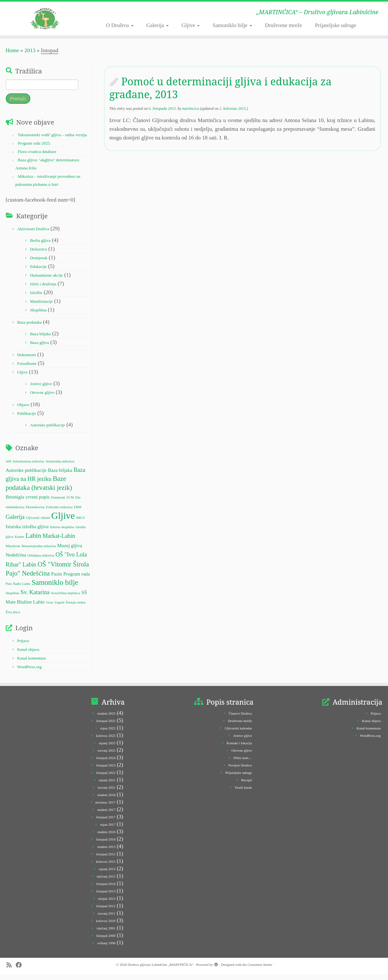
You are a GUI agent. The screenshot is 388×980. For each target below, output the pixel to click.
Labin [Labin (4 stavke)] (33, 541)
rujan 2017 (108, 830)
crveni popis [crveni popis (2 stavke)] (38, 502)
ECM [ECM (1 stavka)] (70, 503)
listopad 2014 (106, 889)
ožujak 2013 (107, 904)
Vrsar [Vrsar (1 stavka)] (49, 608)
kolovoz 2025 (106, 741)
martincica (191, 114)
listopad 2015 (106, 860)
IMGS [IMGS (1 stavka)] (81, 523)
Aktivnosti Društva (33, 234)
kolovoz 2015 (106, 867)
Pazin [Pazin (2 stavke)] (57, 579)
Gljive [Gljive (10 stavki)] (63, 521)
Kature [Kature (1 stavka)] (19, 542)
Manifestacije (41, 306)
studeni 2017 (106, 815)
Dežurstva (38, 254)
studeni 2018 (106, 800)
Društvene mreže (284, 25)
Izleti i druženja (43, 289)
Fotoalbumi (27, 369)
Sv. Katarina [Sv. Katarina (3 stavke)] (35, 598)
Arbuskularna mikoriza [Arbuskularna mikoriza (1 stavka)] (28, 466)
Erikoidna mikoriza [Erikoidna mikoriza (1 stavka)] (59, 512)
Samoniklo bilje (232, 25)
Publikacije (27, 419)
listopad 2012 (106, 911)
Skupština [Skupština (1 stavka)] (13, 599)
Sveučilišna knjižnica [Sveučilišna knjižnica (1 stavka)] (66, 599)
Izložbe (36, 298)
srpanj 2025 (107, 748)
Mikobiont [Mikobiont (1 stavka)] (13, 552)
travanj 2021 (106, 793)
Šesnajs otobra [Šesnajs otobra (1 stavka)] (76, 608)
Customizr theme (260, 970)
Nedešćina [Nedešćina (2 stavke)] (16, 560)
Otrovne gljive (42, 398)
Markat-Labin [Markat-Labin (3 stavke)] (59, 541)
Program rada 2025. (34, 149)
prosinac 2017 (105, 808)
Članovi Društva (240, 719)
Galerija (158, 25)
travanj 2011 (107, 919)
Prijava (23, 646)
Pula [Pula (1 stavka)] (9, 589)
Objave (23, 410)
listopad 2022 (106, 778)
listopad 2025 (106, 726)
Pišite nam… (243, 763)
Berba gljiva (40, 246)
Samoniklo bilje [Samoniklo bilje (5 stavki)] (55, 588)
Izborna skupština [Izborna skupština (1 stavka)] (62, 533)
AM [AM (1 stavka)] (9, 466)
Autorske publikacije (47, 430)
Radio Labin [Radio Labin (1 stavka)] (22, 589)
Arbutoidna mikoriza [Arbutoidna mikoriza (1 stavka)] (60, 466)
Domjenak (39, 263)
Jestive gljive (41, 389)
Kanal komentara (31, 664)
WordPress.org (29, 672)
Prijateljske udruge (336, 25)
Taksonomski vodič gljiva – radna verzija (52, 140)
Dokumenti (27, 360)
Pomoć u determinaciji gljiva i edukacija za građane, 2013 (221, 93)
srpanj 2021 (107, 785)
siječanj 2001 (106, 934)
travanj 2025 (106, 756)
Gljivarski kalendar (238, 734)
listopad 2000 (106, 941)
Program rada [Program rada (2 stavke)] (77, 579)
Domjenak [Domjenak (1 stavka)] (58, 503)
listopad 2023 (106, 771)
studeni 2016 (106, 837)
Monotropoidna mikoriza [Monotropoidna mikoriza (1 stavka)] (39, 552)
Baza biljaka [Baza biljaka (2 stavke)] (60, 476)
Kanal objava (28, 655)
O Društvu (120, 25)
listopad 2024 (106, 763)
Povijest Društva (240, 771)
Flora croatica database (37, 157)
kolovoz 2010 (106, 926)
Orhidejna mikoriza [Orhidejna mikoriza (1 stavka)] (41, 561)
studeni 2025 (106, 719)
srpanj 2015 (107, 874)
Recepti (247, 785)
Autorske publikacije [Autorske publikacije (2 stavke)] (26, 476)
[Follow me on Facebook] (21, 970)
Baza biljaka (40, 339)
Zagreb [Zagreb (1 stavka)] (60, 608)
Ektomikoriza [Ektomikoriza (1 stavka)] (35, 512)
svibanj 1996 (106, 948)
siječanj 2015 (106, 882)
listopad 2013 (106, 897)
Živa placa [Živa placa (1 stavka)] (13, 617)
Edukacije (38, 272)
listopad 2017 (106, 823)
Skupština (38, 315)
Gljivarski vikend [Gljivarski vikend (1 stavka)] (38, 523)
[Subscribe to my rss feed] (11, 970)
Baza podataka (29, 327)
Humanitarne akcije (46, 280)
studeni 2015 (106, 852)
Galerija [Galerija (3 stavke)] (15, 522)
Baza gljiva (39, 348)
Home (13, 56)
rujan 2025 (108, 734)
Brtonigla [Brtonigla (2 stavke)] (15, 502)
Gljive (191, 25)
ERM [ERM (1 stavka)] (77, 512)
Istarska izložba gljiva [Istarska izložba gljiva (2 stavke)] (27, 532)
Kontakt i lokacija (239, 748)
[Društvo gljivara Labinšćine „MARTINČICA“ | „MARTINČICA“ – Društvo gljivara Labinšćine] (45, 21)
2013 (30, 56)
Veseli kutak (243, 793)
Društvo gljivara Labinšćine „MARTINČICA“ (160, 970)
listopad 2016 (106, 845)
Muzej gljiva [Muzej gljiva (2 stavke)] (70, 551)
